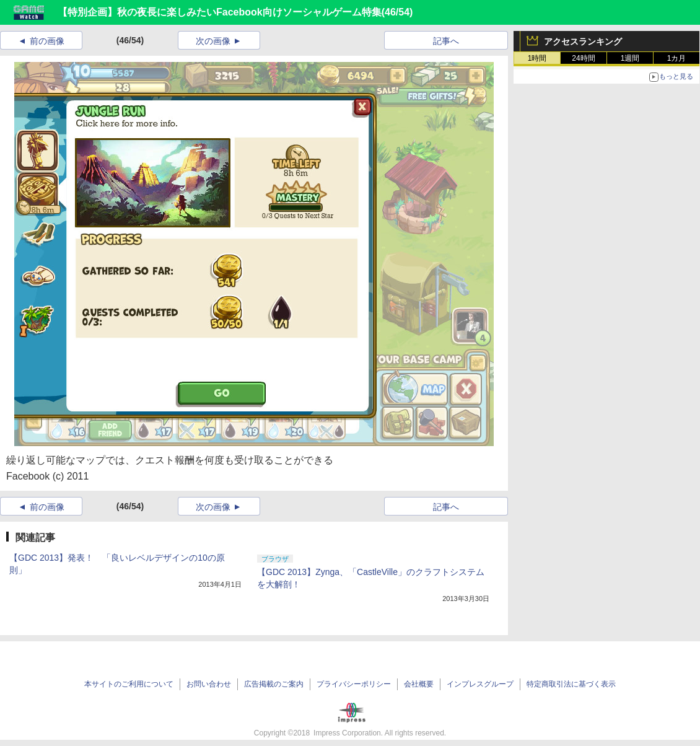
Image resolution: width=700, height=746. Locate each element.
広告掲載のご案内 (274, 684)
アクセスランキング (583, 42)
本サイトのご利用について (129, 684)
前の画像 (47, 41)
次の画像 (213, 41)
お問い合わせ (209, 684)
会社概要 (419, 684)
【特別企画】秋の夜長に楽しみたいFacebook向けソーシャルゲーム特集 (220, 12)
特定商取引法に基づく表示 (571, 684)
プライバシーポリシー (354, 684)
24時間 (583, 58)
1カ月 (677, 58)
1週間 (630, 58)
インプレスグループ (480, 684)
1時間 (537, 58)
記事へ (446, 41)
